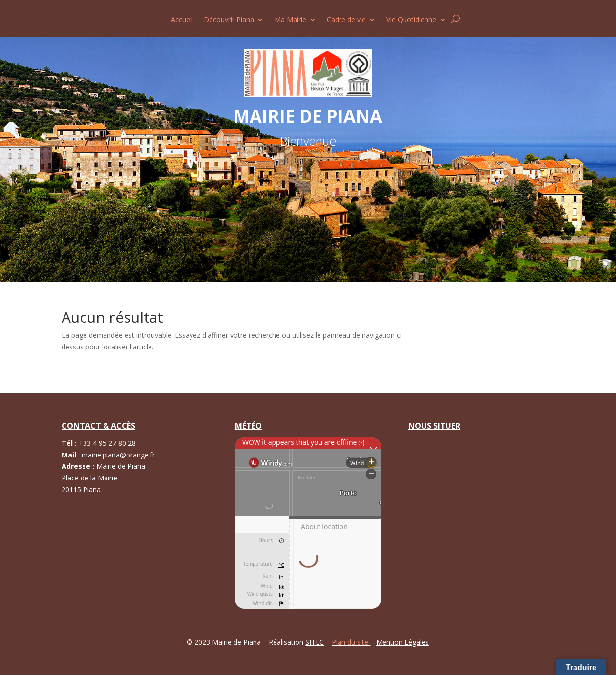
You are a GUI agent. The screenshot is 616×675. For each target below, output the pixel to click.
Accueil (182, 20)
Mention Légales (403, 642)
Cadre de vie (346, 20)
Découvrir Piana (229, 20)
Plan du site (351, 642)
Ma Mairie (290, 20)
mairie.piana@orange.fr (118, 455)
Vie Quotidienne (411, 20)
